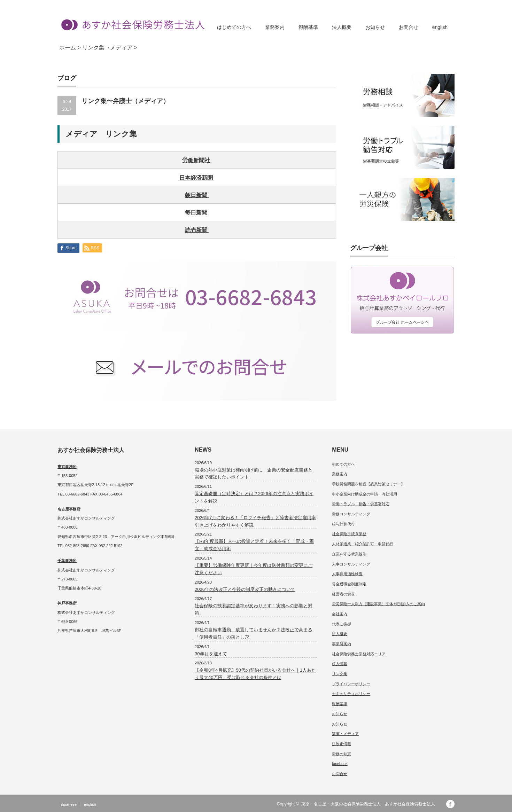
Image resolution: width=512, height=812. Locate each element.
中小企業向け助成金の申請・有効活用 (364, 494)
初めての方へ (343, 464)
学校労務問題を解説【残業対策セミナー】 (368, 484)
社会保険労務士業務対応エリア (359, 654)
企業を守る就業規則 (349, 554)
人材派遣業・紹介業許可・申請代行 (363, 544)
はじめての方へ (234, 27)
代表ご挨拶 (342, 624)
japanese (69, 804)
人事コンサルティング (351, 564)
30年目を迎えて (211, 654)
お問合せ (409, 27)
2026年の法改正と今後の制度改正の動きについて (245, 589)
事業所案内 (342, 644)
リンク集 (340, 674)
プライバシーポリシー (351, 684)
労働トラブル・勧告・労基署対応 (361, 504)
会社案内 (340, 614)
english (440, 27)
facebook (340, 764)
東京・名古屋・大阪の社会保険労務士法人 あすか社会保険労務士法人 (370, 804)
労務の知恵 (342, 754)
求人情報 (340, 664)
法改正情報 (342, 744)
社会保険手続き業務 (349, 534)
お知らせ (375, 27)
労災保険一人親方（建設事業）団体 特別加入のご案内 (378, 604)
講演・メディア (345, 734)
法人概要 (342, 27)
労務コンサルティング (351, 514)
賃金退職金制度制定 (349, 584)
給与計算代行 (343, 524)
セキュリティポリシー (351, 694)
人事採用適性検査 (347, 574)
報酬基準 (308, 27)
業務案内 (275, 27)
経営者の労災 (343, 594)
